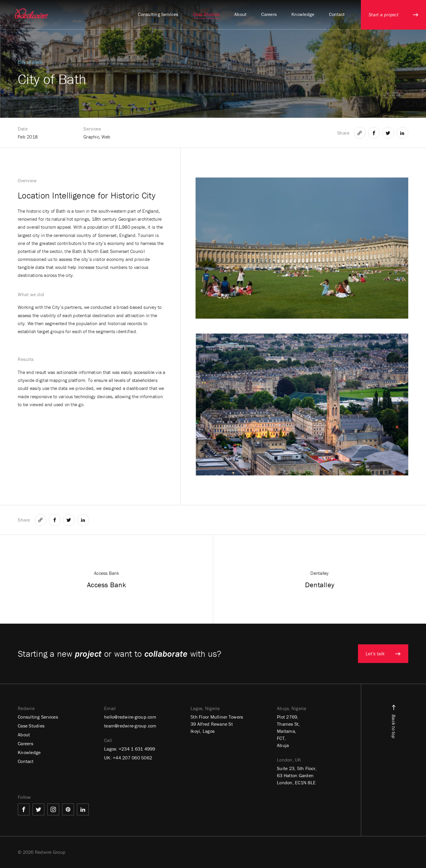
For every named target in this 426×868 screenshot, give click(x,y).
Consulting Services (38, 717)
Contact (26, 761)
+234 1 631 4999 (137, 749)
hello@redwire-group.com (130, 717)
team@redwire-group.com (130, 726)
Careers (25, 743)
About (24, 735)
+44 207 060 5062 (132, 758)
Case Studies (31, 726)
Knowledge (29, 752)
